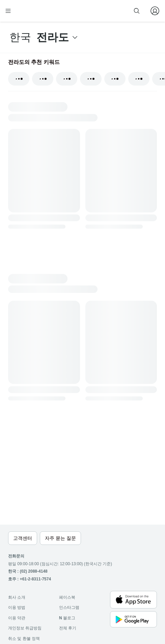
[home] (30, 11)
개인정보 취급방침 (25, 628)
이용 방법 (17, 607)
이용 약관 (17, 618)
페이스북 (67, 597)
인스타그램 (69, 607)
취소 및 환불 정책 (24, 639)
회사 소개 (17, 597)
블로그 (67, 618)
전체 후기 (68, 628)
